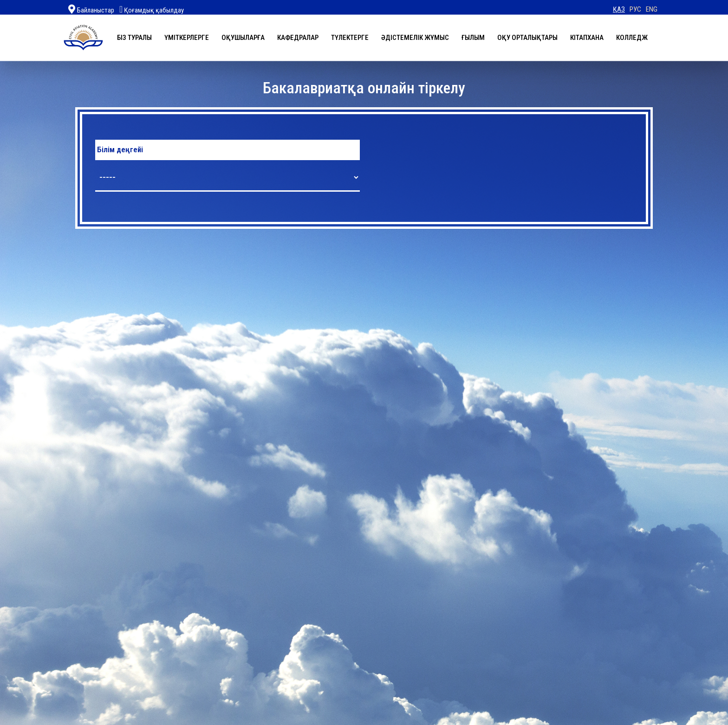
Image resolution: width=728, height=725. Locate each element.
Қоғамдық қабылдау (152, 10)
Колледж (632, 37)
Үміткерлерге (187, 37)
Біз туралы (134, 37)
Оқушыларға (243, 37)
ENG (652, 9)
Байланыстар (96, 10)
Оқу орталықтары (527, 37)
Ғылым (473, 37)
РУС (635, 9)
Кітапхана (587, 37)
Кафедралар (298, 37)
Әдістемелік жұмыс (415, 37)
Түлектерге (350, 37)
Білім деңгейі (120, 150)
